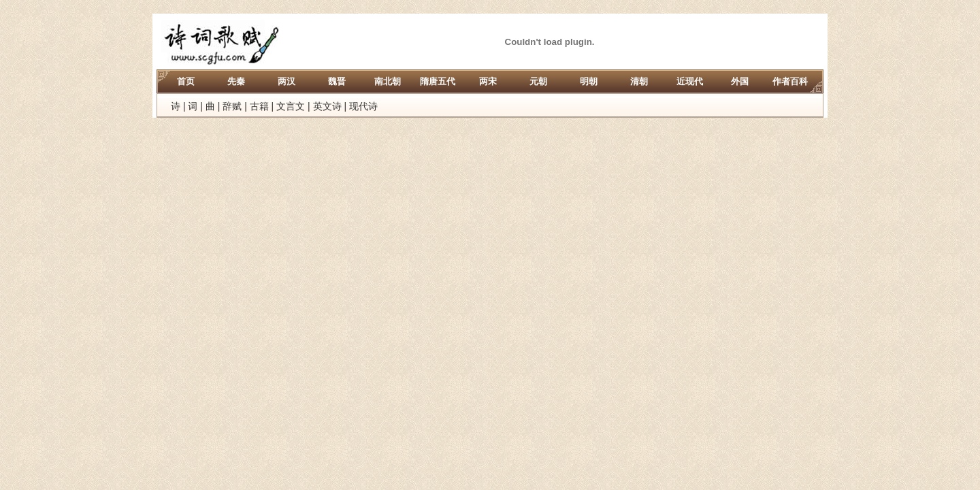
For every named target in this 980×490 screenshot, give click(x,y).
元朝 (538, 81)
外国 (740, 81)
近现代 (690, 81)
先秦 (236, 81)
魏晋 (337, 81)
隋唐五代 (438, 81)
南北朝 (388, 81)
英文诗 (327, 106)
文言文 (291, 106)
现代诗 (363, 106)
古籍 (259, 106)
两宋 (488, 81)
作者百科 (790, 81)
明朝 (589, 81)
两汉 (287, 81)
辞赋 (232, 106)
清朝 (639, 81)
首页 (186, 81)
